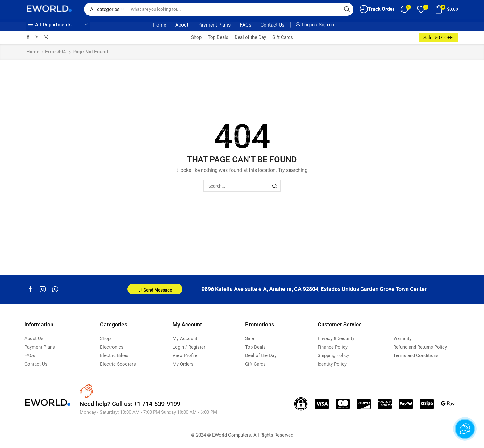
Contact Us (272, 25)
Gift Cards (283, 37)
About (182, 25)
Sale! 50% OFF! (439, 38)
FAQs (246, 25)
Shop (196, 37)
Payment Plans (214, 25)
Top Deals (218, 37)
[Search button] (347, 9)
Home (160, 25)
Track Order (377, 9)
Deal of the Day (250, 37)
